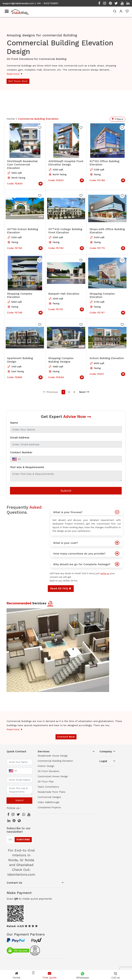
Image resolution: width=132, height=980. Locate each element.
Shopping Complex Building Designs (61, 360)
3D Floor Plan (46, 781)
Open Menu (122, 117)
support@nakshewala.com (18, 3)
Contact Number (21, 452)
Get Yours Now (18, 81)
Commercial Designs (49, 797)
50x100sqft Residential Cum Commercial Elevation (22, 164)
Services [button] (44, 751)
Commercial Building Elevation (55, 761)
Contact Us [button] (14, 883)
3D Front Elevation (48, 771)
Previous (50, 392)
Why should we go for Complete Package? (88, 564)
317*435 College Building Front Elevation (65, 231)
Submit (66, 491)
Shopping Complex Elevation (20, 295)
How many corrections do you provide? (88, 553)
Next (84, 392)
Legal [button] (103, 761)
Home (11, 119)
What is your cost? (88, 542)
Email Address (20, 437)
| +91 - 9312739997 (47, 3)
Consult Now (66, 737)
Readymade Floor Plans (51, 792)
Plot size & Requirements (27, 467)
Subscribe (23, 839)
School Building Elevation (107, 358)
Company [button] (106, 751)
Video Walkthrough (48, 802)
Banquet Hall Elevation (64, 294)
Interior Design (46, 766)
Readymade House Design (53, 756)
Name (14, 423)
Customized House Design (53, 776)
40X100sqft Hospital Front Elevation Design (66, 163)
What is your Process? (88, 511)
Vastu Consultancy (48, 787)
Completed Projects (49, 807)
